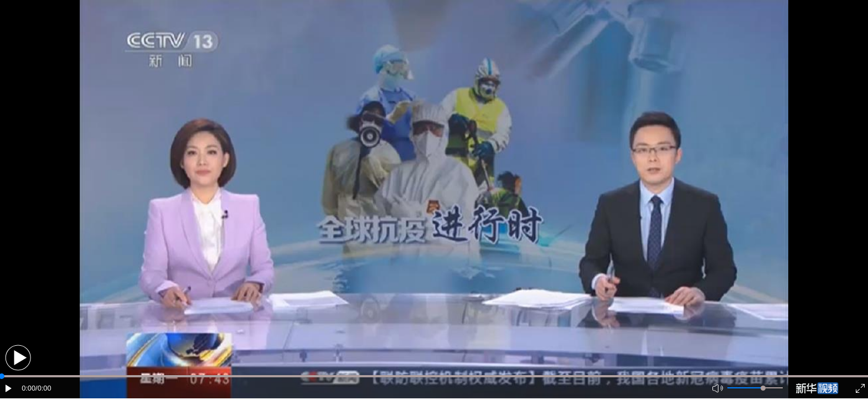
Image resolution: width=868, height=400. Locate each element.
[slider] (763, 388)
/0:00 (43, 388)
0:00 (29, 388)
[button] (18, 358)
